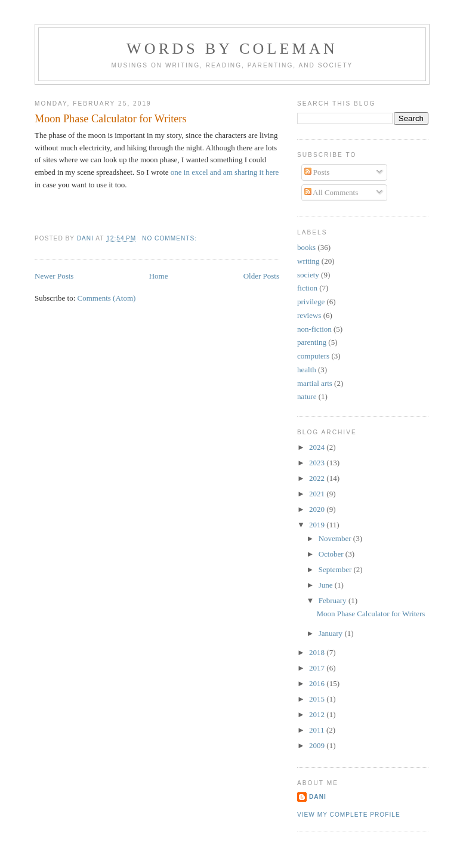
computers (313, 356)
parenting (312, 342)
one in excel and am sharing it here (225, 172)
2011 (318, 730)
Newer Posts (54, 276)
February (334, 600)
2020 (318, 509)
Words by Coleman (232, 49)
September (336, 569)
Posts (317, 172)
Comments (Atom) (107, 298)
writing (308, 261)
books (306, 247)
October (332, 554)
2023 (318, 463)
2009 (318, 745)
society (308, 275)
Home (159, 276)
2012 (318, 714)
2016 (318, 683)
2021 (318, 494)
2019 (318, 525)
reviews (309, 315)
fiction (307, 288)
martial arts (315, 383)
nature (307, 396)
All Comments (331, 192)
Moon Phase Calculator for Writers (111, 119)
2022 (318, 478)
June (327, 585)
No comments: (171, 238)
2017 (318, 668)
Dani (318, 797)
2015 (318, 699)
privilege (311, 302)
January (332, 633)
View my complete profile (349, 815)
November (336, 538)
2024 (318, 447)
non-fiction (314, 329)
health (307, 370)
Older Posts (261, 276)
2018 (318, 652)
